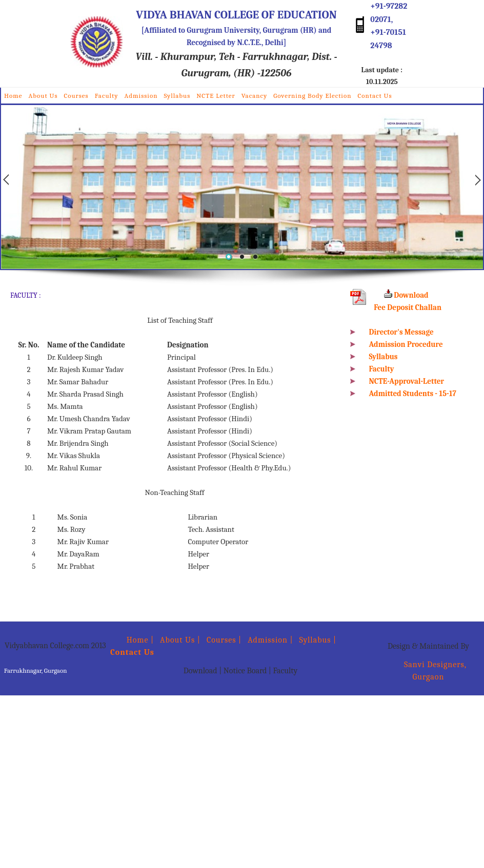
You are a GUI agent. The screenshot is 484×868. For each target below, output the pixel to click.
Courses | (224, 640)
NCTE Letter (216, 96)
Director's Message (401, 332)
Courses (76, 96)
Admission (141, 96)
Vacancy (255, 96)
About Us (43, 96)
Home (13, 96)
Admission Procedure (406, 344)
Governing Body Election (312, 96)
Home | (132, 640)
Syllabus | (318, 640)
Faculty (107, 96)
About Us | (180, 640)
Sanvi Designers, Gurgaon (428, 671)
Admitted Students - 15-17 (413, 394)
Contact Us (375, 96)
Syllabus (177, 96)
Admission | (270, 640)
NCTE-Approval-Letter (407, 381)
